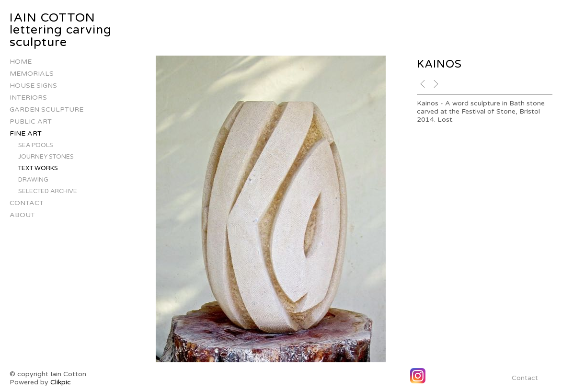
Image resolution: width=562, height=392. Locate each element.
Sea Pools (36, 145)
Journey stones (46, 157)
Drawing (33, 180)
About (22, 215)
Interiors (28, 98)
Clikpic (61, 382)
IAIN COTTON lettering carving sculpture (61, 30)
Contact (27, 203)
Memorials (32, 74)
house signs (33, 86)
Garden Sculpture (46, 110)
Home (21, 62)
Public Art (31, 121)
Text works (38, 168)
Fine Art (26, 133)
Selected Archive (48, 191)
